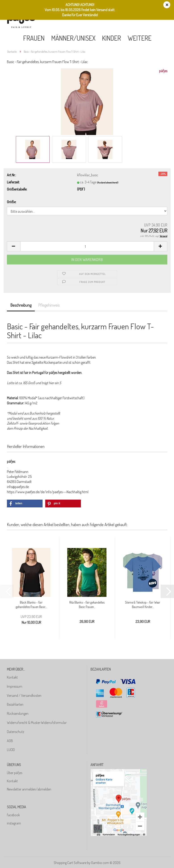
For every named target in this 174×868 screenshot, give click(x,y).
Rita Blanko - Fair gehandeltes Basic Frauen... (87, 605)
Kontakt (12, 677)
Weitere (140, 38)
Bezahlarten (15, 704)
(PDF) (81, 189)
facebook (13, 815)
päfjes (163, 71)
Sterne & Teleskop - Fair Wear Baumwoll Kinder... (143, 605)
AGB (10, 741)
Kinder (112, 38)
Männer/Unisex (73, 38)
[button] (14, 246)
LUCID (11, 750)
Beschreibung (21, 305)
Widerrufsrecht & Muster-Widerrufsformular (37, 723)
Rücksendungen (18, 713)
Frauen (34, 38)
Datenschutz (15, 732)
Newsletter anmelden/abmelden (29, 789)
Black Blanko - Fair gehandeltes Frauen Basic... (31, 605)
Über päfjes (15, 773)
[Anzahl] (87, 246)
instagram (14, 823)
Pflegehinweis (49, 305)
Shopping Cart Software (70, 863)
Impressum (15, 686)
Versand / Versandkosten (24, 695)
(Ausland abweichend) (108, 183)
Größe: (12, 202)
